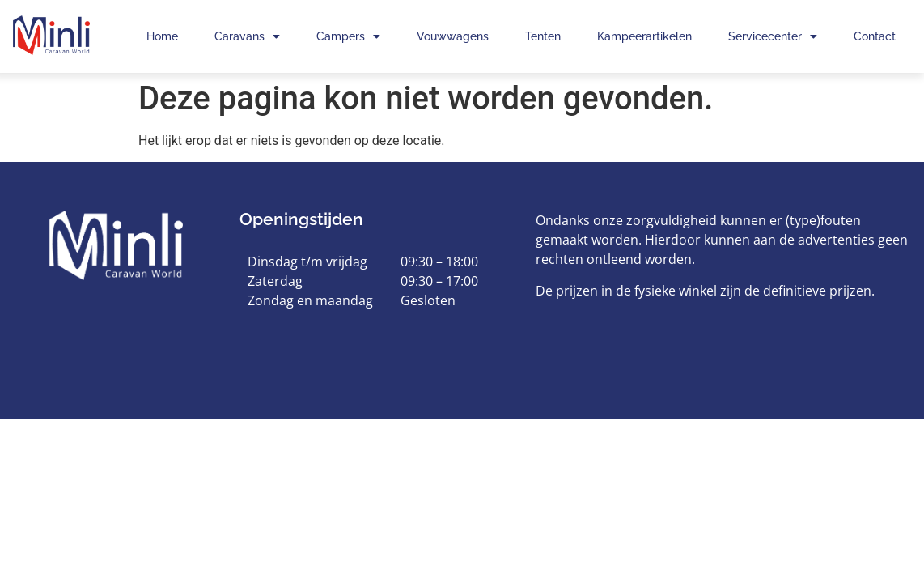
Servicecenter (773, 36)
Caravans (247, 36)
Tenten (543, 36)
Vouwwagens (453, 36)
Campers (348, 36)
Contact (875, 36)
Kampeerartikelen (644, 36)
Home (162, 36)
